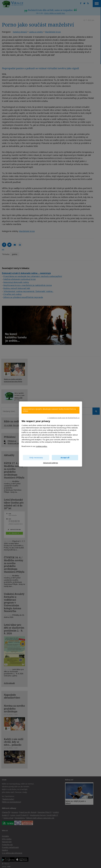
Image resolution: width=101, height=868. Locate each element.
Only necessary (36, 458)
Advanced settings (51, 463)
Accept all (65, 458)
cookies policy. (42, 446)
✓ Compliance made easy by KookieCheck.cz (63, 418)
